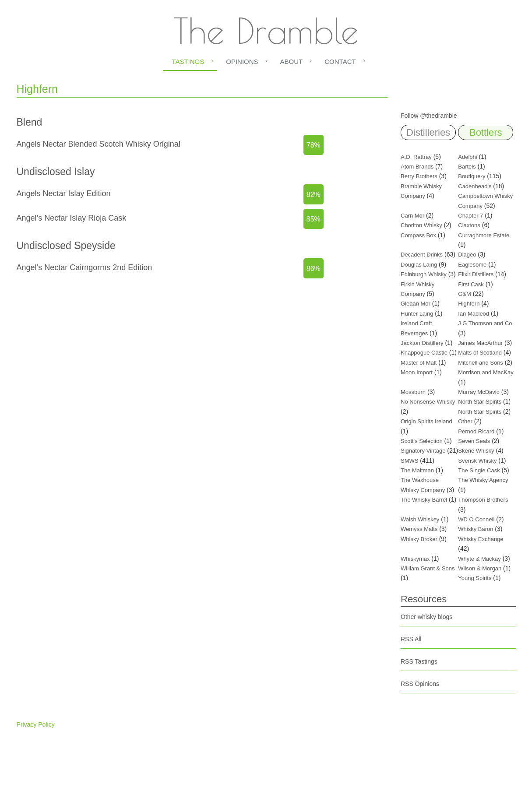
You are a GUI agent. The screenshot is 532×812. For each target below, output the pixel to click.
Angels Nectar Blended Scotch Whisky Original (99, 144)
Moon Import (417, 372)
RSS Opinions (420, 684)
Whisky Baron (476, 529)
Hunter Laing (417, 314)
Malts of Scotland (480, 353)
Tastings (188, 62)
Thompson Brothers (483, 500)
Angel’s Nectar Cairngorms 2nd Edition (85, 267)
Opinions (242, 62)
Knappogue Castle (424, 353)
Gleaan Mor (416, 304)
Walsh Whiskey (420, 519)
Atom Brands (417, 167)
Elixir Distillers (476, 274)
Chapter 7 (470, 216)
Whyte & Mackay (479, 559)
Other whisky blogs (426, 617)
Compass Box (418, 235)
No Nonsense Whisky (428, 402)
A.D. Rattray (416, 157)
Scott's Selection (422, 441)
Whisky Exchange (481, 539)
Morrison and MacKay (486, 372)
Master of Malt (419, 363)
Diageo (467, 255)
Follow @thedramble (429, 116)
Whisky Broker (419, 539)
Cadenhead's (475, 186)
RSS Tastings (419, 661)
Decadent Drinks (422, 255)
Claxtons (469, 225)
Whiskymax (415, 559)
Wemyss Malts (419, 529)
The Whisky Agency (483, 480)
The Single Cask (479, 470)
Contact (340, 62)
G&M (465, 294)
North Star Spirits (480, 402)
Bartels (467, 167)
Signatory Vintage (423, 451)
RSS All (411, 639)
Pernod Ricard (476, 431)
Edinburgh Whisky (424, 274)
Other (465, 421)
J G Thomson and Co (485, 323)
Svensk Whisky (477, 461)
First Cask (471, 284)
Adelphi (467, 157)
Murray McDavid (479, 392)
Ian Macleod (474, 314)
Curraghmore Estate (484, 235)
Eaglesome (472, 265)
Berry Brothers (419, 176)
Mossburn (413, 392)
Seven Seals (474, 441)
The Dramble (266, 31)
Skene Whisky (476, 451)
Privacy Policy (36, 724)
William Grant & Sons (428, 568)
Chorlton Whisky (421, 225)
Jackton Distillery (422, 343)
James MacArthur (480, 343)
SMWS (409, 461)
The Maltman (417, 470)
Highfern (469, 304)
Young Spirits (475, 578)
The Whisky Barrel (424, 500)
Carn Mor (412, 216)
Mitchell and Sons (481, 363)
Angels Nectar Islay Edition (64, 193)
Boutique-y (472, 176)
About (292, 62)
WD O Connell (476, 519)
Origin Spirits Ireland (426, 421)
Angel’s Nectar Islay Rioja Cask (72, 218)
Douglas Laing (419, 265)
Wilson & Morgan (480, 568)
